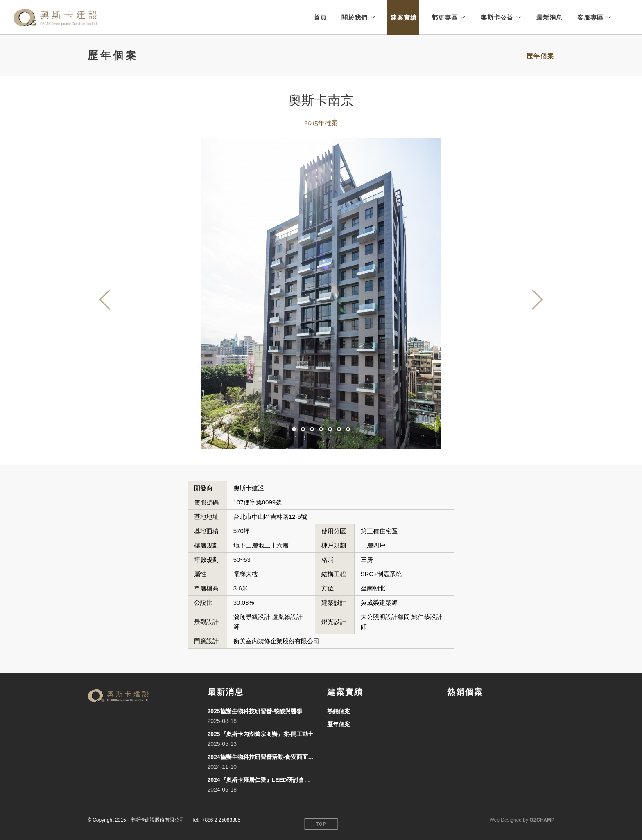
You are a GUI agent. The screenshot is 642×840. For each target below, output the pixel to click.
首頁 (320, 18)
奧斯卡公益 (497, 18)
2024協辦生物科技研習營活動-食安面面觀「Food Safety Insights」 (261, 757)
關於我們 (355, 18)
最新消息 (549, 18)
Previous (105, 300)
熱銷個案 (339, 711)
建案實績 (404, 18)
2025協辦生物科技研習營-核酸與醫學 (255, 711)
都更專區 (445, 18)
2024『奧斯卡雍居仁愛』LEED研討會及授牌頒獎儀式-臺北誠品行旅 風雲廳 (261, 780)
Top (321, 824)
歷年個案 (540, 56)
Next (537, 300)
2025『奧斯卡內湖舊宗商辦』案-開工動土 (261, 734)
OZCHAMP (542, 820)
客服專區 (590, 18)
